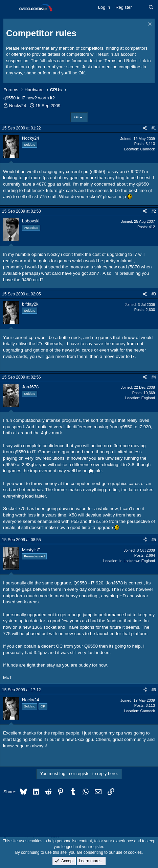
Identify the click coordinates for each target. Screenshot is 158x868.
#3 (154, 294)
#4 (154, 377)
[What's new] (140, 7)
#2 (154, 211)
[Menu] (9, 8)
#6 (154, 690)
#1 (154, 128)
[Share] (145, 128)
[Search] (151, 7)
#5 (154, 540)
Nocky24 (18, 106)
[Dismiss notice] (149, 25)
